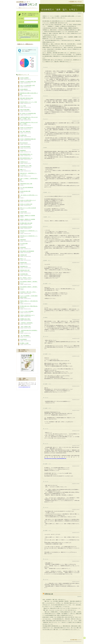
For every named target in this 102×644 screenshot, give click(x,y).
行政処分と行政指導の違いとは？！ (27, 316)
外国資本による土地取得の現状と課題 (28, 82)
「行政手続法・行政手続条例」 (26, 324)
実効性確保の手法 (26, 267)
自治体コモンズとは (76, 2)
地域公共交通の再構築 (26, 110)
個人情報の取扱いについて (76, 640)
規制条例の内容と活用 (26, 271)
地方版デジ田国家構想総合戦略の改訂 (28, 140)
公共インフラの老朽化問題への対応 (27, 86)
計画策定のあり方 (26, 163)
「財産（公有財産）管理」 (26, 327)
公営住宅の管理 (26, 212)
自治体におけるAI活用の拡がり (26, 128)
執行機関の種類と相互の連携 (26, 224)
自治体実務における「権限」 (26, 166)
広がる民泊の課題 (24, 244)
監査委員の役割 (26, 263)
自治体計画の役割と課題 (25, 192)
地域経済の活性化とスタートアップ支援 (28, 103)
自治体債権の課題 (26, 275)
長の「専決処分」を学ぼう (26, 279)
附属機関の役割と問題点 (26, 320)
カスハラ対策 (26, 107)
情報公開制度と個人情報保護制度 (27, 252)
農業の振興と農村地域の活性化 (26, 99)
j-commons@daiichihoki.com (25, 37)
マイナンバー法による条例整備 (27, 312)
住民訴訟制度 (26, 248)
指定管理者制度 (26, 340)
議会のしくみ (26, 259)
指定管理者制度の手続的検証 (26, 228)
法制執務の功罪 (26, 256)
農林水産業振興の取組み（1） (26, 159)
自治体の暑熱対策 (26, 90)
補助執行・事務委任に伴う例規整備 (27, 216)
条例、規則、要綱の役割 (26, 132)
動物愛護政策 (26, 151)
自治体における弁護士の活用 (26, 205)
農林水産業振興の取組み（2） (26, 155)
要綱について (26, 170)
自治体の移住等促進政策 (26, 147)
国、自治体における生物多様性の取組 (28, 114)
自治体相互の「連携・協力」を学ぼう (28, 293)
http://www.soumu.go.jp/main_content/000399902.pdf (55, 458)
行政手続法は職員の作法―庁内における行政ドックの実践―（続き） (29, 119)
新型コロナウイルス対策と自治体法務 (28, 209)
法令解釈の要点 (26, 136)
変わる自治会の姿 (26, 144)
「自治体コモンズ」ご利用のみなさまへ (25, 44)
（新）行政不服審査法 (26, 336)
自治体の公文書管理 (26, 79)
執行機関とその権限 (26, 344)
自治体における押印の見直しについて (28, 201)
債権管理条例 (26, 240)
